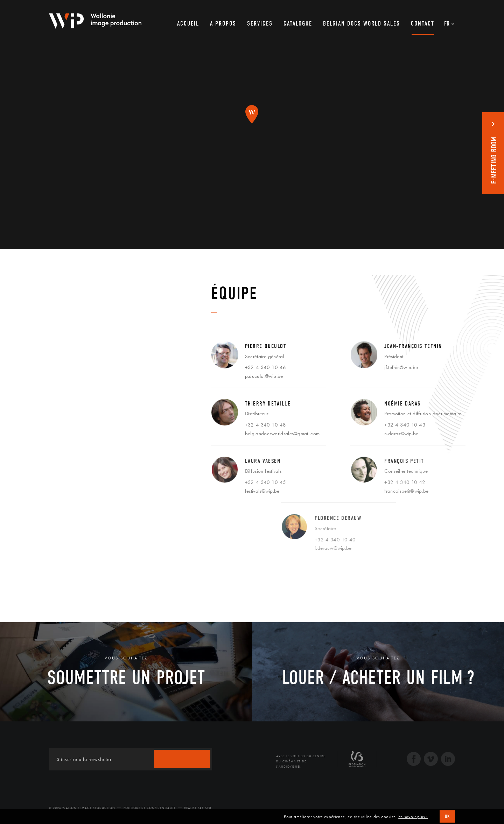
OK (447, 816)
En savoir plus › (413, 817)
